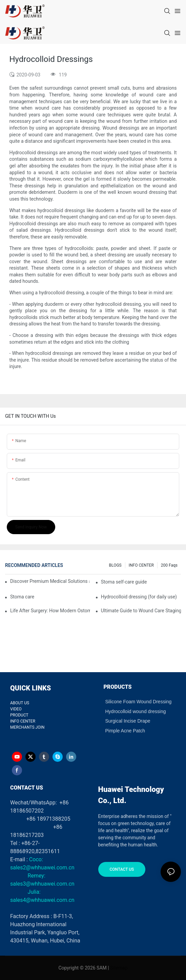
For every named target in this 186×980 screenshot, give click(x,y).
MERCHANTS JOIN (27, 727)
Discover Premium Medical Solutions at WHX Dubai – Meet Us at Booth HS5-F (50, 581)
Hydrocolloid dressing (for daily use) (139, 597)
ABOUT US (20, 703)
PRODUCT (19, 715)
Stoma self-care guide (124, 582)
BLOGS (115, 565)
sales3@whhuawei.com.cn (42, 884)
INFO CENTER (141, 565)
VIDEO (16, 709)
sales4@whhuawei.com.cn (43, 900)
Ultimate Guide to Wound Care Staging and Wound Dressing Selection (141, 611)
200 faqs (169, 565)
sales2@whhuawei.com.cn (42, 868)
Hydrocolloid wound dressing (136, 711)
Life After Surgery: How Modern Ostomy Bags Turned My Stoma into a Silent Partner (50, 611)
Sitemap (119, 968)
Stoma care (22, 597)
